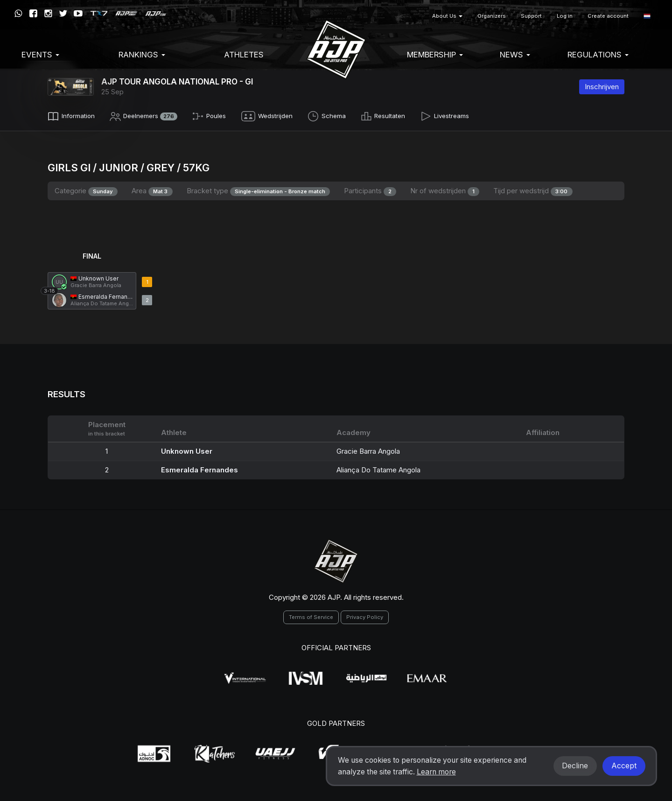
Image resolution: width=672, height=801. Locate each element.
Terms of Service (311, 615)
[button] (647, 16)
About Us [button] (447, 16)
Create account (608, 16)
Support (531, 16)
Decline (575, 766)
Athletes (244, 55)
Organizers (492, 16)
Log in (565, 16)
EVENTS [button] (40, 55)
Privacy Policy (365, 615)
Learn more (436, 772)
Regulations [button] (598, 55)
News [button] (515, 55)
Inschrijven (602, 87)
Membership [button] (435, 55)
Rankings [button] (142, 55)
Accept (624, 766)
